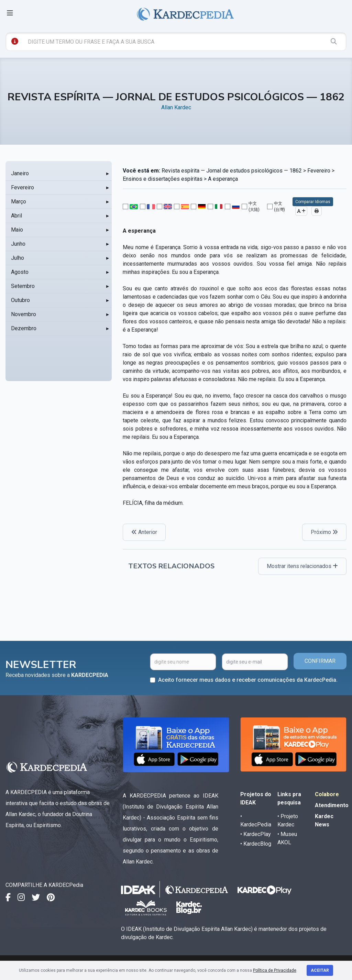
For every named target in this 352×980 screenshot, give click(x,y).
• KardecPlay (256, 834)
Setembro (23, 286)
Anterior (144, 532)
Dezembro (24, 328)
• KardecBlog (256, 844)
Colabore (327, 794)
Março (19, 202)
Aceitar (320, 970)
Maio (17, 230)
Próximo (324, 532)
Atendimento (332, 805)
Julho (18, 258)
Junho (18, 244)
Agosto (20, 272)
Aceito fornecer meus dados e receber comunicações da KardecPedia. (248, 680)
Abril (16, 216)
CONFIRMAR (320, 661)
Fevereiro (23, 187)
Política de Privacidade (275, 970)
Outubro (20, 300)
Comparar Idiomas (313, 202)
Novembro (24, 314)
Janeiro (20, 173)
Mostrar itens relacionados (302, 566)
